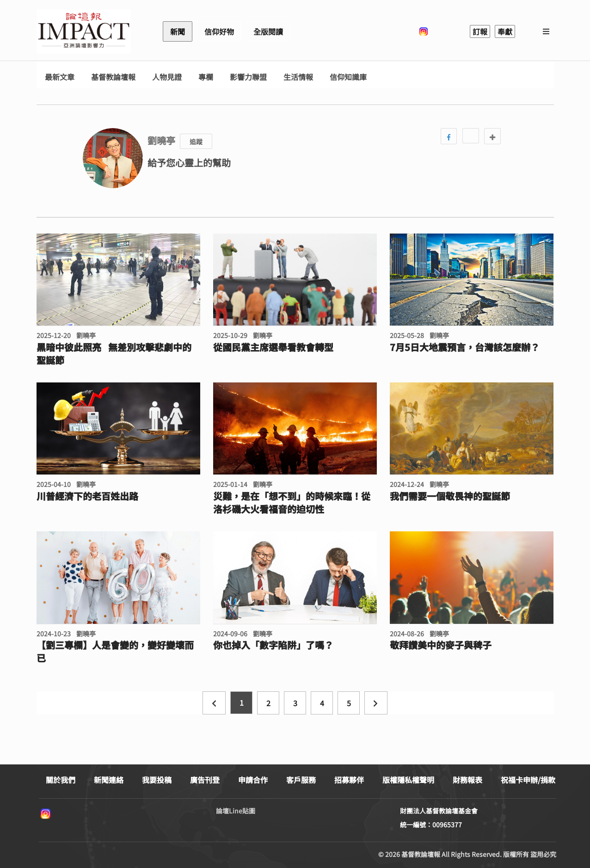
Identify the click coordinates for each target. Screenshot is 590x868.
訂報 (480, 31)
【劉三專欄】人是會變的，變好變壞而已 (115, 652)
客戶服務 (301, 780)
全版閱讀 (268, 31)
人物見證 (167, 77)
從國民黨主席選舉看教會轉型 (273, 347)
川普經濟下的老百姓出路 (87, 496)
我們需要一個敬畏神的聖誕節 (450, 496)
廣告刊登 (205, 780)
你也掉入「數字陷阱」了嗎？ (273, 645)
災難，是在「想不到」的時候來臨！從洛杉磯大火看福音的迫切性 (292, 503)
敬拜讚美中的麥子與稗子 (441, 645)
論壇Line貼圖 (236, 811)
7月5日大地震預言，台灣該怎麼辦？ (465, 347)
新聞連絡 (109, 780)
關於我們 (61, 780)
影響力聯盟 (248, 77)
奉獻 (505, 31)
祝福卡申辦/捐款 (528, 780)
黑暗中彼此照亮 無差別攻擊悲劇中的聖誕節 (114, 354)
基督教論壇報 (113, 77)
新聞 (178, 31)
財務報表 (467, 780)
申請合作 (253, 780)
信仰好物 (219, 31)
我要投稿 (157, 780)
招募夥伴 (349, 780)
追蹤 (196, 142)
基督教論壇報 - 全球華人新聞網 (84, 31)
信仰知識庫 (348, 77)
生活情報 (298, 77)
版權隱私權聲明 (408, 780)
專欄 (206, 77)
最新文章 (60, 77)
